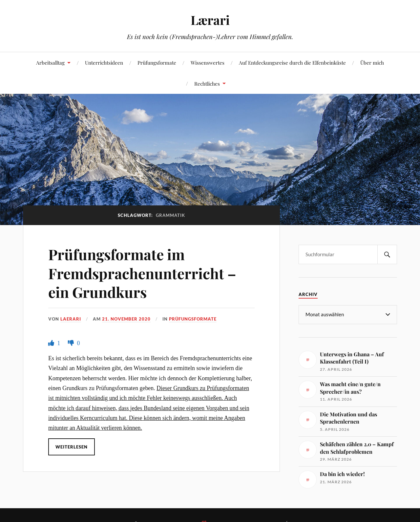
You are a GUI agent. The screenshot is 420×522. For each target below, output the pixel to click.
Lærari (210, 20)
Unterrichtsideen (104, 63)
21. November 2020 (126, 319)
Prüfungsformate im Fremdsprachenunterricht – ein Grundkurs (142, 273)
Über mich (372, 63)
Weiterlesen (72, 447)
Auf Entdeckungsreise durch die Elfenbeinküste (292, 63)
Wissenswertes (208, 63)
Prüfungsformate (157, 63)
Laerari (71, 319)
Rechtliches (207, 84)
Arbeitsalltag (50, 63)
